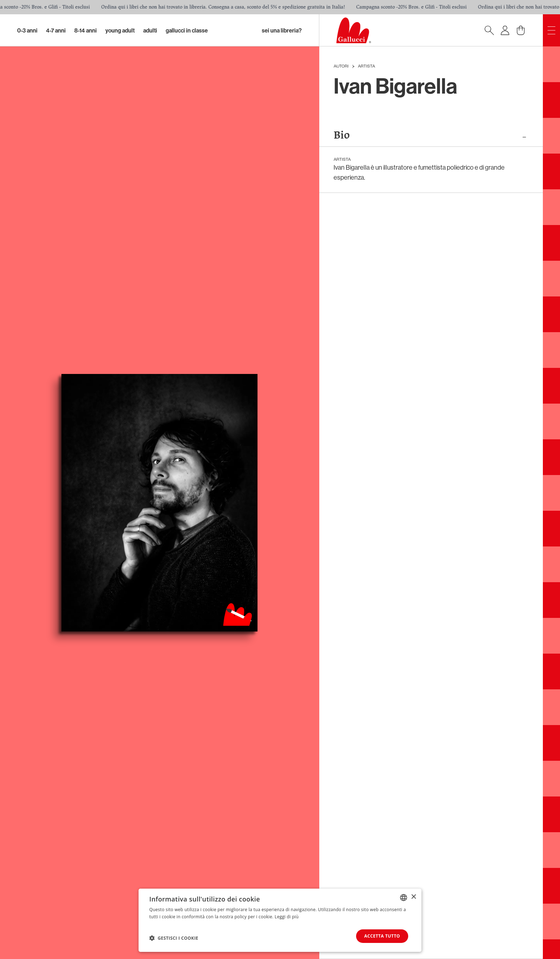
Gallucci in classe (187, 30)
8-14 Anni (86, 30)
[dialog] (280, 920)
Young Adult (120, 30)
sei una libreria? (282, 30)
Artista (366, 66)
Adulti (150, 30)
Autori (341, 66)
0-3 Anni (27, 30)
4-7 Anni (56, 30)
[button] (174, 938)
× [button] (413, 897)
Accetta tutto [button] (382, 936)
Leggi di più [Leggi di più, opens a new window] (287, 917)
